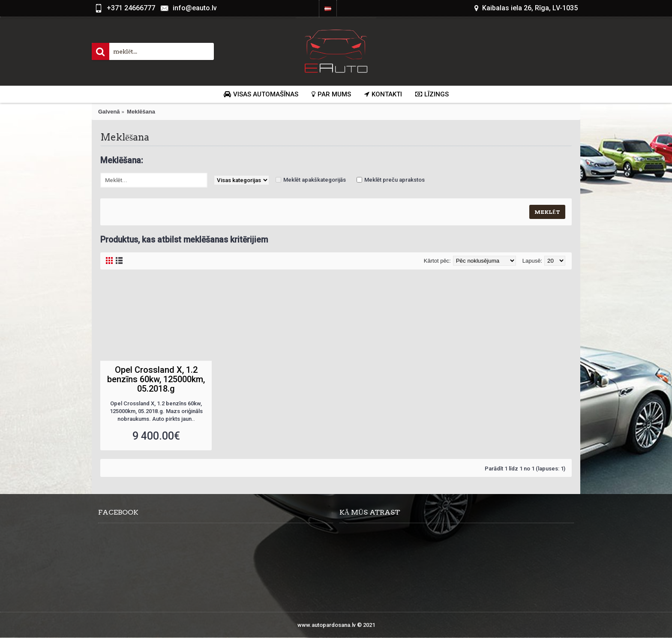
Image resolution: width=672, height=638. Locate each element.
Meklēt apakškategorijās (315, 180)
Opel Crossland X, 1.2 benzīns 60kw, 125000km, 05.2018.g (156, 379)
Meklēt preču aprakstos (394, 180)
